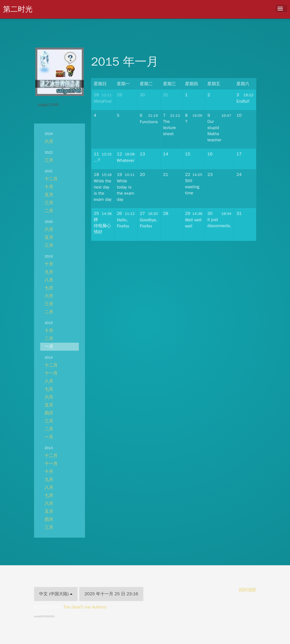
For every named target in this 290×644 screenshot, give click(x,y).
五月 (49, 195)
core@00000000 (44, 616)
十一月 (51, 373)
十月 (49, 187)
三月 (49, 160)
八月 (49, 280)
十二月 (51, 179)
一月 (49, 347)
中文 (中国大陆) (56, 594)
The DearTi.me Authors (85, 607)
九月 (49, 272)
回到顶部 (248, 590)
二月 (49, 211)
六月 (49, 141)
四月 (49, 413)
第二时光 (18, 9)
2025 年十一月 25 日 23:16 (111, 594)
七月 (49, 288)
